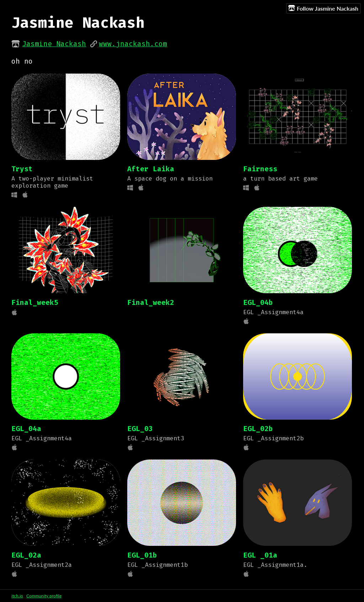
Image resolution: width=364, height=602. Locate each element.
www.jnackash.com (133, 44)
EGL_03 (140, 429)
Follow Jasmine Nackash (323, 8)
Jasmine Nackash (54, 44)
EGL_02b (258, 429)
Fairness (260, 169)
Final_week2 (151, 303)
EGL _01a (260, 555)
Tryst (22, 169)
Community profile (44, 596)
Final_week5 (35, 303)
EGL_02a (26, 555)
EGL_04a (26, 429)
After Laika (151, 169)
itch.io (17, 596)
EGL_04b (258, 303)
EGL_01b (142, 555)
